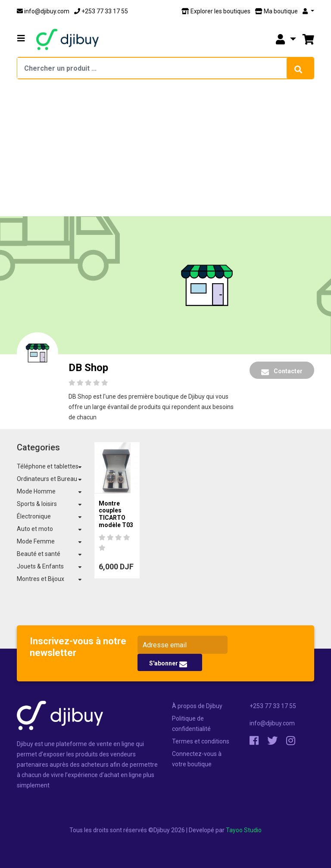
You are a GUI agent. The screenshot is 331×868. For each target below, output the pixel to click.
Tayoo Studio (244, 830)
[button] (21, 38)
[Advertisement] (165, 151)
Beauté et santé (39, 554)
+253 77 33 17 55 (101, 11)
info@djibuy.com (43, 11)
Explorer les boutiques (216, 11)
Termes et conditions (201, 741)
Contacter (282, 372)
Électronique (34, 516)
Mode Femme (36, 541)
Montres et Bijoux (41, 579)
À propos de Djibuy (197, 706)
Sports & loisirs (37, 504)
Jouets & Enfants (40, 566)
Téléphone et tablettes (48, 466)
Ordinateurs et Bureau (47, 479)
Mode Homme (36, 491)
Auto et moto (35, 529)
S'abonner (168, 664)
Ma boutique (276, 11)
